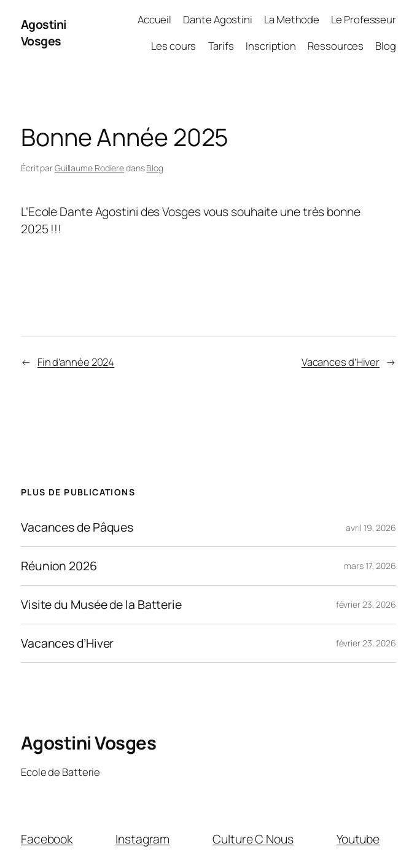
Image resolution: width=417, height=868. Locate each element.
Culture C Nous (253, 839)
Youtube (358, 839)
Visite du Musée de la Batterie (101, 605)
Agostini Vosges (44, 33)
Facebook (47, 839)
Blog (155, 168)
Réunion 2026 (59, 566)
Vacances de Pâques (77, 527)
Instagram (142, 839)
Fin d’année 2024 (76, 362)
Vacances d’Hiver (341, 362)
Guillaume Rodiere (89, 168)
